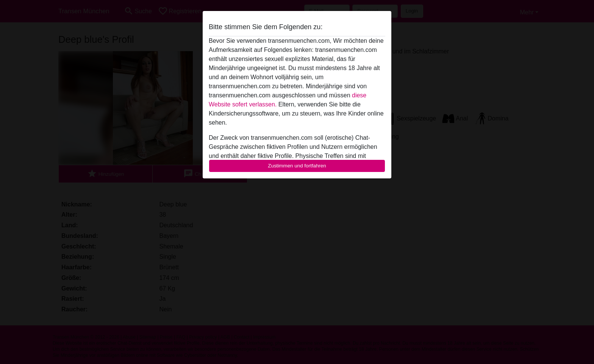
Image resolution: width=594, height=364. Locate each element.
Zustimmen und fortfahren (297, 166)
